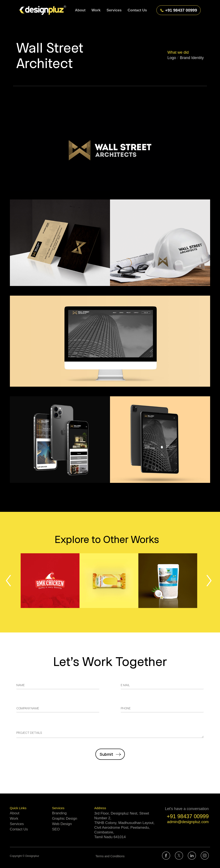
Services (17, 824)
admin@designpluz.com (188, 822)
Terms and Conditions (110, 856)
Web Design (62, 824)
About (15, 813)
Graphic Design (65, 819)
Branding (59, 813)
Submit (106, 754)
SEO (56, 829)
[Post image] (50, 581)
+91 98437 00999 (179, 10)
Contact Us (19, 829)
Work (14, 819)
